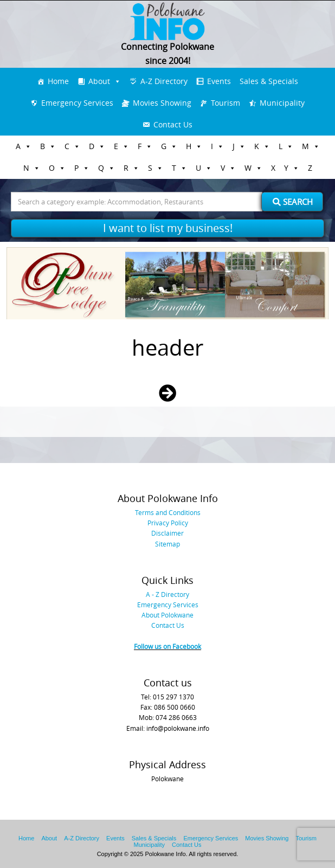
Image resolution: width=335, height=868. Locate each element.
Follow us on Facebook (168, 646)
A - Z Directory (168, 594)
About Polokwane (168, 615)
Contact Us (173, 124)
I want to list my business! (168, 228)
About (99, 81)
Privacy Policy (168, 523)
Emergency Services (77, 103)
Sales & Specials (269, 81)
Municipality (282, 103)
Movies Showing (162, 103)
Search (293, 202)
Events (219, 81)
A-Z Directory (164, 81)
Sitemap (168, 544)
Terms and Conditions (168, 512)
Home (58, 81)
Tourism (226, 103)
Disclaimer (168, 533)
